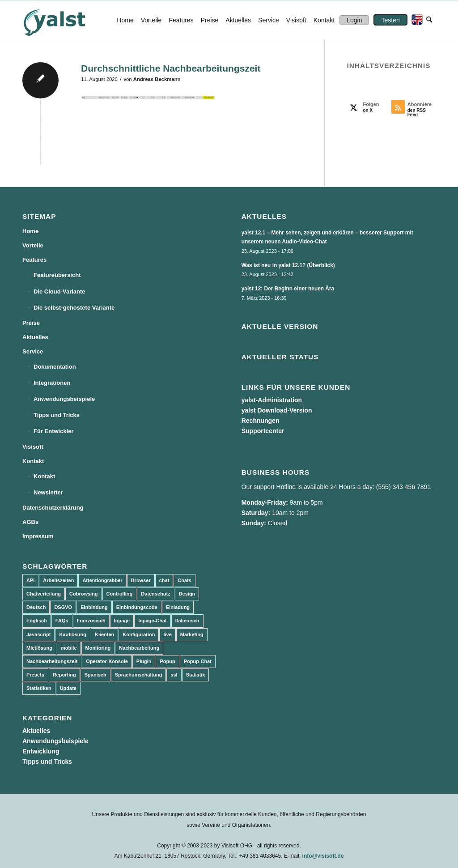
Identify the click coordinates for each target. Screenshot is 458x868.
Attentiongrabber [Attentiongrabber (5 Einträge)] (102, 580)
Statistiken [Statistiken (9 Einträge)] (39, 688)
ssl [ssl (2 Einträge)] (174, 675)
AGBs (30, 522)
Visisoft (33, 447)
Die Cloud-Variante (59, 291)
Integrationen (52, 383)
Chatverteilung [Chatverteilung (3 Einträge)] (44, 594)
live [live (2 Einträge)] (167, 634)
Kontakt (33, 461)
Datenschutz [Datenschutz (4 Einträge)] (155, 594)
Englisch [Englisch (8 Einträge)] (37, 621)
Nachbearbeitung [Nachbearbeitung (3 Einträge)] (139, 648)
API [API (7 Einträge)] (30, 580)
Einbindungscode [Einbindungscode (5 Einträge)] (137, 607)
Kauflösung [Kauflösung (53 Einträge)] (73, 634)
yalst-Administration (272, 400)
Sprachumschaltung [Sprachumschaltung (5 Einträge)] (139, 675)
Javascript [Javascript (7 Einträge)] (38, 634)
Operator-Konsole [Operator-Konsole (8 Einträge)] (107, 661)
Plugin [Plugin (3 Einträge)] (144, 661)
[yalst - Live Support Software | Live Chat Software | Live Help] (65, 20)
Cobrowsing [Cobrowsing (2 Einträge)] (84, 594)
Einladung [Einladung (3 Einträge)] (178, 607)
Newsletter (48, 492)
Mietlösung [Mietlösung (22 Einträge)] (39, 648)
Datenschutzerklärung (53, 508)
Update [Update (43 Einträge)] (68, 688)
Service (33, 351)
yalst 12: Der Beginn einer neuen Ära (288, 289)
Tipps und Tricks (57, 415)
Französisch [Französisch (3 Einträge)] (91, 621)
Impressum (38, 536)
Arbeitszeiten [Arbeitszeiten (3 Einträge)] (58, 580)
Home (30, 231)
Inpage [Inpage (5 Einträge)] (122, 621)
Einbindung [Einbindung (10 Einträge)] (94, 607)
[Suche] (429, 20)
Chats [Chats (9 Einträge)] (184, 580)
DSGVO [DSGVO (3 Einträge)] (63, 607)
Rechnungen (261, 421)
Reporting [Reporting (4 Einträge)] (64, 675)
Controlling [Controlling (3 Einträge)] (120, 594)
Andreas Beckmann (157, 79)
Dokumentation (55, 367)
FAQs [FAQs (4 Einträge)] (62, 621)
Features (34, 260)
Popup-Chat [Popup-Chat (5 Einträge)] (198, 661)
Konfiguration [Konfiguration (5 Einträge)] (139, 634)
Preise (31, 323)
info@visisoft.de (323, 856)
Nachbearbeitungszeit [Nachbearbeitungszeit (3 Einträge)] (52, 661)
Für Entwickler (54, 431)
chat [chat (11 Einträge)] (164, 580)
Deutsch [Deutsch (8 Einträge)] (36, 607)
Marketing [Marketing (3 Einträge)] (192, 634)
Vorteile (33, 245)
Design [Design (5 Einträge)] (187, 594)
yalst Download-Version (277, 410)
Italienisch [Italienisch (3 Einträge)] (187, 621)
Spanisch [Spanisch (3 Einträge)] (95, 675)
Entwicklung (41, 751)
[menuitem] (125, 20)
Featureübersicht (57, 275)
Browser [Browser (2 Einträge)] (141, 580)
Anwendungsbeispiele (64, 399)
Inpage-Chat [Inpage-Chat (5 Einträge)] (153, 621)
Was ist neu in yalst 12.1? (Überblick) (288, 265)
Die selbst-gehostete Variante (74, 308)
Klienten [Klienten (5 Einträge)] (104, 634)
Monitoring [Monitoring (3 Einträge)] (98, 648)
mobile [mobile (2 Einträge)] (69, 648)
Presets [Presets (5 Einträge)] (35, 675)
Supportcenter (263, 431)
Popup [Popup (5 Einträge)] (167, 661)
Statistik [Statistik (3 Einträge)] (196, 675)
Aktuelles (35, 337)
